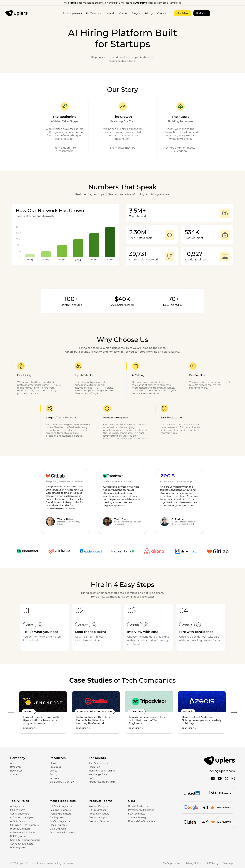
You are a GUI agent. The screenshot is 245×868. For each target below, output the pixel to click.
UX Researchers (97, 810)
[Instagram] (233, 778)
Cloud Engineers (59, 825)
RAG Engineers (18, 848)
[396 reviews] (207, 808)
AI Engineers (17, 806)
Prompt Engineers (20, 829)
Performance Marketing (141, 810)
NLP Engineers (18, 836)
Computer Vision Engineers (25, 840)
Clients (123, 13)
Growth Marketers (138, 806)
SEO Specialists (137, 814)
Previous (11, 712)
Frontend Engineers (60, 814)
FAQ (91, 778)
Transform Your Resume (102, 771)
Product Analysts (98, 817)
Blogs (135, 13)
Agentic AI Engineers (22, 844)
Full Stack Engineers (61, 806)
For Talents (92, 13)
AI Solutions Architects (23, 832)
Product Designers (99, 806)
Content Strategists (139, 817)
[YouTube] (220, 778)
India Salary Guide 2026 (62, 782)
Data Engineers (58, 829)
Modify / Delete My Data (102, 782)
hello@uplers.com (222, 771)
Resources (16, 767)
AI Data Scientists (20, 821)
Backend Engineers (60, 810)
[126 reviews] (207, 822)
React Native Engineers (62, 832)
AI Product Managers (22, 817)
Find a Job (202, 13)
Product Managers (99, 814)
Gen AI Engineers (20, 814)
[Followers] (207, 793)
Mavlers (74, 3)
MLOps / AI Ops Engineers (24, 825)
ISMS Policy (212, 863)
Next (234, 712)
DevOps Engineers (60, 821)
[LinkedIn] (213, 778)
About (14, 763)
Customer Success (99, 821)
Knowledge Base (98, 774)
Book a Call (16, 771)
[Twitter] (227, 779)
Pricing (149, 13)
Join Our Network (98, 763)
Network (110, 13)
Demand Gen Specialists (141, 821)
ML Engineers (18, 810)
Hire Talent (183, 13)
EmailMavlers (142, 3)
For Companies (71, 13)
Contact (162, 13)
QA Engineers (57, 817)
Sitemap (228, 863)
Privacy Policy (193, 863)
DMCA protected (172, 863)
